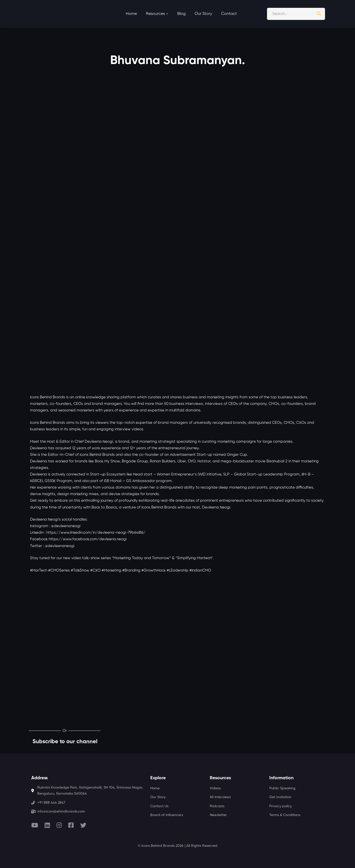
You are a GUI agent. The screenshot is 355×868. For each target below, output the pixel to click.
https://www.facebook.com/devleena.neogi (88, 539)
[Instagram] (59, 825)
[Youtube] (35, 825)
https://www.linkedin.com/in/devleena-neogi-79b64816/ (96, 533)
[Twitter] (83, 825)
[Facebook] (71, 825)
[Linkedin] (47, 825)
